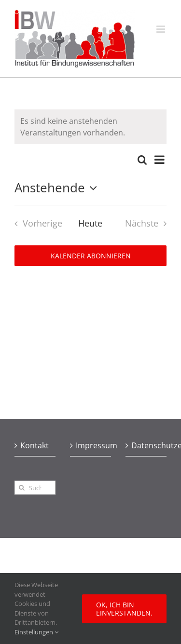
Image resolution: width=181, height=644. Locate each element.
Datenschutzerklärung (146, 445)
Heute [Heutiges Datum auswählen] (90, 223)
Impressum (91, 445)
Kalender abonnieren (91, 256)
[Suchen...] (35, 488)
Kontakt (35, 445)
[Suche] (21, 488)
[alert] (90, 127)
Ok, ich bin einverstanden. (124, 609)
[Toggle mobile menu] (161, 29)
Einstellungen (36, 632)
